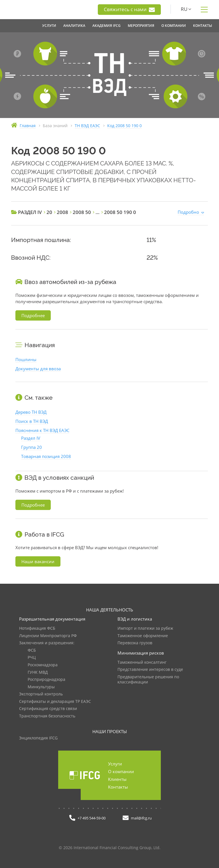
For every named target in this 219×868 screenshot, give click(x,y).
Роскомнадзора (43, 665)
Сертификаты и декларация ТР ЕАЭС (55, 702)
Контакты (118, 787)
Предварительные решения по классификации (148, 680)
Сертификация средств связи (48, 709)
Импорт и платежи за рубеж (145, 628)
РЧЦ (32, 658)
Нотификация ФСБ (37, 628)
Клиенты (117, 779)
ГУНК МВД (38, 672)
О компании (121, 771)
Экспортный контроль (41, 694)
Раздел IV (31, 438)
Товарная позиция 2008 (46, 456)
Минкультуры (41, 687)
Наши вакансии (38, 561)
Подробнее (33, 315)
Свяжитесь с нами (129, 9)
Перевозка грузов (135, 643)
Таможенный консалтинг (142, 662)
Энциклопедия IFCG (38, 738)
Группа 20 (32, 447)
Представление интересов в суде (150, 670)
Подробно (188, 212)
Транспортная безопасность (47, 716)
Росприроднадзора (46, 680)
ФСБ (32, 650)
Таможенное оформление (143, 636)
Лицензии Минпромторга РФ (48, 636)
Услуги (115, 764)
